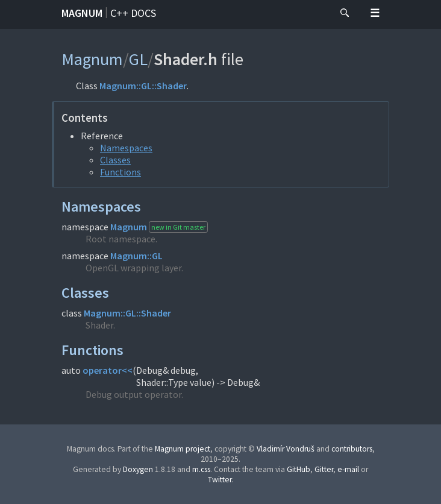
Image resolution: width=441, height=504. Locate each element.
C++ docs (133, 13)
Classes (115, 160)
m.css (201, 469)
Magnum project (183, 449)
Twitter (220, 480)
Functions (120, 172)
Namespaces (126, 148)
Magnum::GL (136, 256)
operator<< (108, 370)
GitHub (299, 469)
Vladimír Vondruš (286, 449)
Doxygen (138, 469)
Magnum (82, 13)
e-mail (348, 469)
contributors (352, 449)
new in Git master (178, 227)
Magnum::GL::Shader (143, 86)
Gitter (324, 469)
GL (138, 59)
